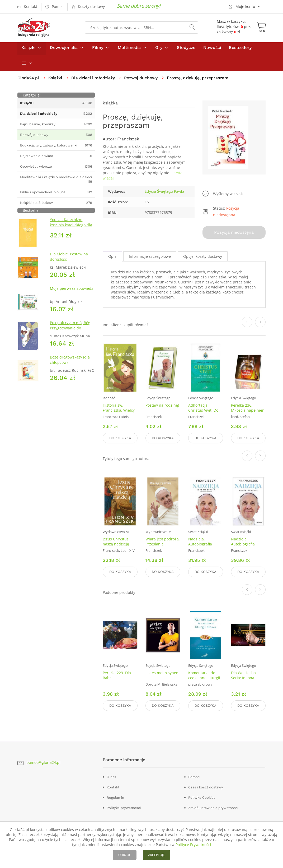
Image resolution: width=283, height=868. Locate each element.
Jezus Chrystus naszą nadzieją (116, 542)
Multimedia (129, 50)
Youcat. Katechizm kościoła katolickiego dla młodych (71, 227)
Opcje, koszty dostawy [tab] (203, 258)
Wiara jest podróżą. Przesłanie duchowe (163, 545)
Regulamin (115, 797)
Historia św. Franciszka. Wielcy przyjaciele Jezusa (119, 412)
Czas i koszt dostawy (206, 786)
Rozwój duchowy (143, 80)
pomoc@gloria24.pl (43, 762)
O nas (111, 776)
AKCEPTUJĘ (156, 855)
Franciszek (128, 141)
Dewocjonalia (64, 50)
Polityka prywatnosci (124, 807)
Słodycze (186, 50)
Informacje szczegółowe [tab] (150, 258)
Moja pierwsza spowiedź (72, 291)
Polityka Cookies (202, 797)
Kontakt (113, 786)
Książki (28, 50)
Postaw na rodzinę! (162, 407)
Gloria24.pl (29, 80)
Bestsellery (240, 50)
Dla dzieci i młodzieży (94, 80)
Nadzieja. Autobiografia (200, 542)
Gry (159, 50)
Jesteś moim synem (162, 673)
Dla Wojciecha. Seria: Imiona (244, 675)
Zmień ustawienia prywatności (213, 807)
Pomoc (194, 776)
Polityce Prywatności (193, 845)
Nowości (212, 50)
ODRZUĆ (125, 855)
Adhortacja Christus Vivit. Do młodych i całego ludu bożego (203, 414)
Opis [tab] (112, 258)
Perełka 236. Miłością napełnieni (248, 409)
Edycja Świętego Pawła (164, 194)
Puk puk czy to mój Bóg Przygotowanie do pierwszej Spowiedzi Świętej (70, 333)
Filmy (98, 50)
